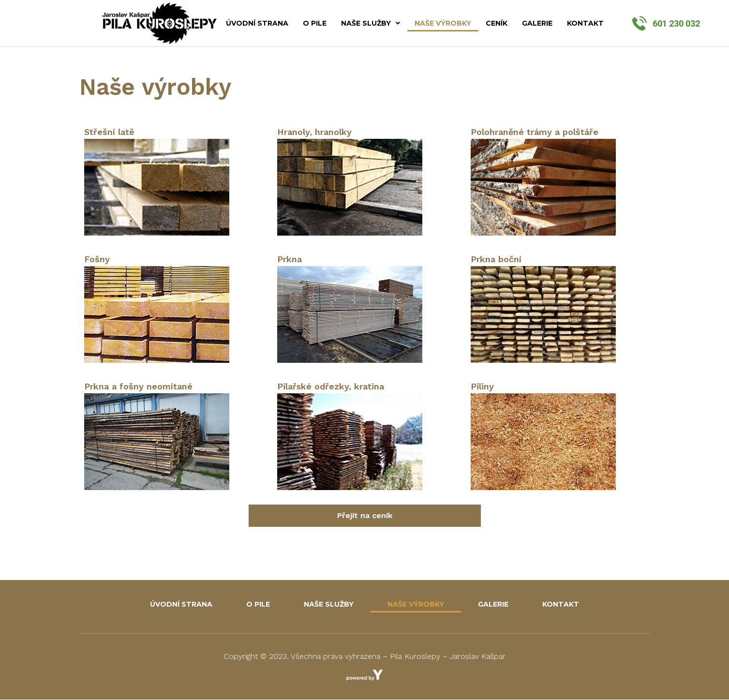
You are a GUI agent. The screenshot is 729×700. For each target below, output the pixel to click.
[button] (365, 516)
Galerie (537, 23)
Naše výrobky (443, 23)
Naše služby (371, 23)
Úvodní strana (257, 23)
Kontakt (585, 23)
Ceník (497, 23)
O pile (315, 23)
